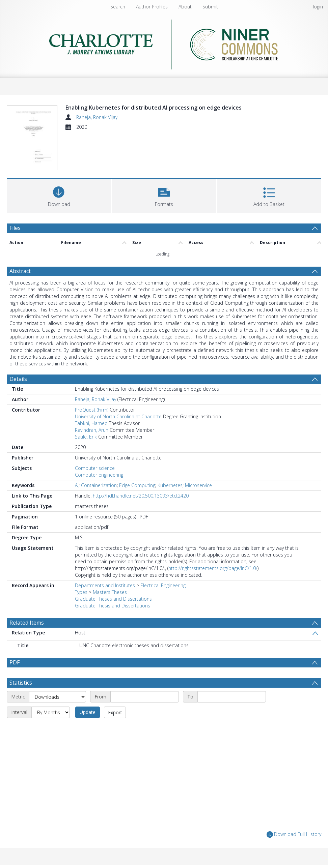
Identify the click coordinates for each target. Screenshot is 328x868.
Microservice (198, 485)
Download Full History (294, 834)
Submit (210, 7)
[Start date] (145, 697)
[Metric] (58, 697)
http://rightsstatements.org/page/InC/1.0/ (213, 568)
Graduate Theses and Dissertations (113, 599)
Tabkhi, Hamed (91, 423)
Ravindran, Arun (92, 430)
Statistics (21, 683)
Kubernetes (170, 485)
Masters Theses (110, 592)
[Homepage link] (164, 43)
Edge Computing (137, 485)
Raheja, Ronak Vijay (97, 117)
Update (88, 712)
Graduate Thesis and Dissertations (113, 606)
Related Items (27, 623)
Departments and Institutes (105, 585)
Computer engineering (99, 475)
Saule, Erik (86, 437)
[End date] (232, 697)
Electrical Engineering (163, 585)
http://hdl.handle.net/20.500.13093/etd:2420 (141, 496)
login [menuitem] (318, 7)
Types (81, 592)
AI (77, 485)
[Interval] (51, 712)
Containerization (99, 485)
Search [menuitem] (118, 7)
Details (18, 379)
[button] (164, 195)
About (185, 7)
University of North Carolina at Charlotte (118, 416)
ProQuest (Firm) (92, 410)
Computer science (95, 468)
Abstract (20, 271)
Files (15, 228)
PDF (15, 662)
